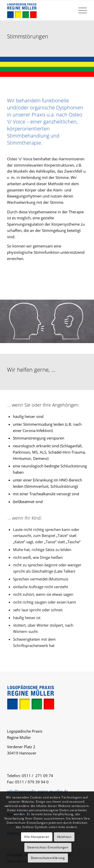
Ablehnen (64, 837)
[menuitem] (80, 10)
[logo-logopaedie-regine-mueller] (39, 10)
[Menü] (80, 10)
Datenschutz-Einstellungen (48, 847)
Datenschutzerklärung (48, 858)
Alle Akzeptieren (37, 837)
